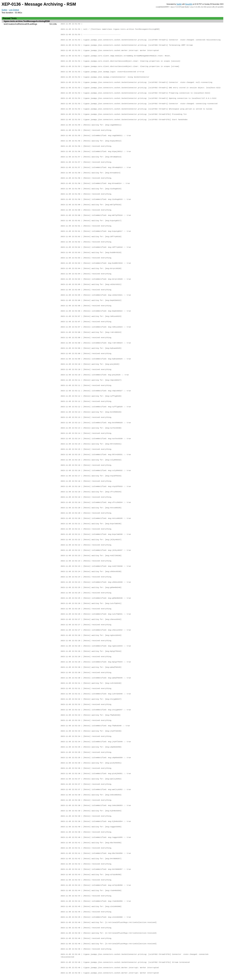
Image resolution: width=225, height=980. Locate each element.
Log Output (14, 10)
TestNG (179, 4)
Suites (4, 10)
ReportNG (189, 4)
